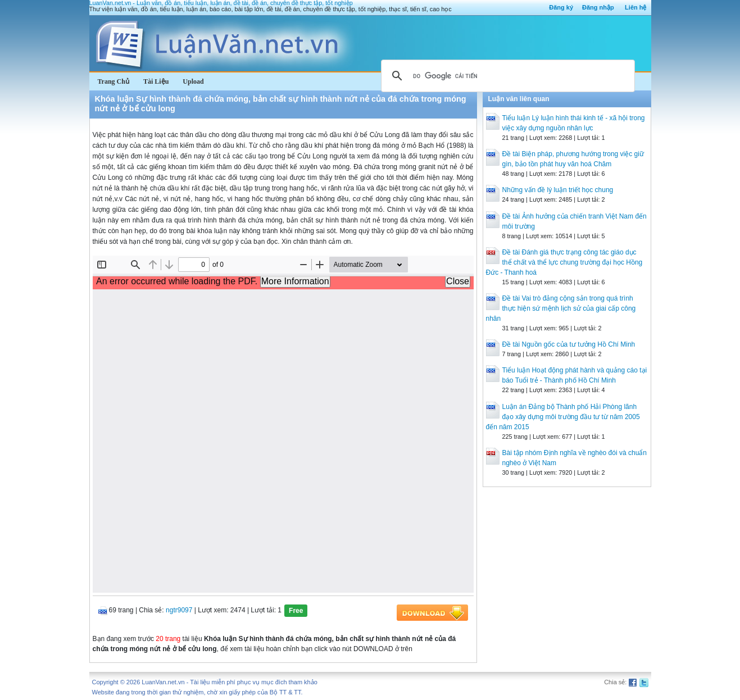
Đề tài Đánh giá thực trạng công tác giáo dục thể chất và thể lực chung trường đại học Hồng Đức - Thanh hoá (564, 262)
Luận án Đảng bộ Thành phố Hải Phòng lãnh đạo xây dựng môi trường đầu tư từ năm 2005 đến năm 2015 (563, 417)
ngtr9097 (179, 610)
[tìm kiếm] (506, 76)
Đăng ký (561, 7)
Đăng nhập (598, 7)
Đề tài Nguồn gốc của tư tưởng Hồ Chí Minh (569, 344)
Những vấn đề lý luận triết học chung (558, 190)
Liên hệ (635, 7)
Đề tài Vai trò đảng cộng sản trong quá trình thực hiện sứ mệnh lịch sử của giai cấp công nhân (561, 308)
